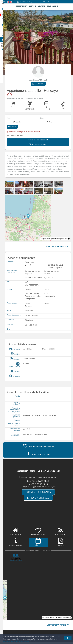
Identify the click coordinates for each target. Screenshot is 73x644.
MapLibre (64, 239)
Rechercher (15, 127)
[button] (40, 84)
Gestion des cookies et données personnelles (15, 641)
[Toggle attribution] (69, 239)
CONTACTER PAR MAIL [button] (40, 500)
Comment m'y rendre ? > (56, 247)
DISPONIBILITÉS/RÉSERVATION (40, 494)
